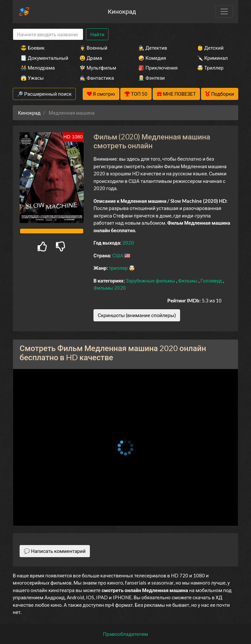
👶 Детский (210, 48)
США (118, 255)
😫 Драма (91, 58)
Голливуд (212, 281)
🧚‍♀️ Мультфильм (98, 68)
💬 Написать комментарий (55, 551)
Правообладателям (125, 634)
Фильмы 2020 (110, 288)
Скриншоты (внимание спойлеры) (137, 315)
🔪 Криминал (212, 58)
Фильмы (188, 281)
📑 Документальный (41, 58)
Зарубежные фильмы (151, 281)
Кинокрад (122, 11)
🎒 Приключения (158, 68)
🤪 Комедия (152, 58)
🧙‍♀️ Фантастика (97, 78)
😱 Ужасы (32, 78)
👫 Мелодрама (38, 68)
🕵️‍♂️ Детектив (153, 48)
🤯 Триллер (210, 68)
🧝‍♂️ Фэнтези (151, 78)
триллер (119, 268)
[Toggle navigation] (224, 11)
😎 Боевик (33, 48)
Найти (97, 34)
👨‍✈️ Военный (93, 48)
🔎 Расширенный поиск (44, 94)
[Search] (48, 34)
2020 (128, 243)
